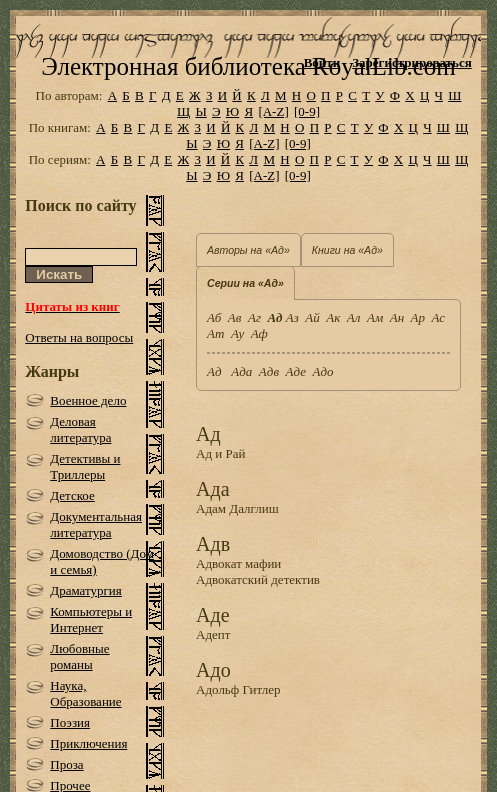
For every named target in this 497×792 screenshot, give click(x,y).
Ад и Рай (220, 453)
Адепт (213, 634)
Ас (439, 317)
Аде (296, 371)
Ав (235, 317)
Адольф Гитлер (238, 689)
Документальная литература (96, 524)
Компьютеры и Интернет (91, 619)
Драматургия (86, 590)
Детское (72, 495)
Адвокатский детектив (258, 579)
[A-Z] (273, 111)
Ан (397, 317)
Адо (322, 371)
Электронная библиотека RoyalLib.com (248, 66)
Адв (269, 371)
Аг (254, 317)
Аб (214, 317)
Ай (312, 317)
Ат (215, 333)
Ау (237, 333)
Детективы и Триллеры (85, 466)
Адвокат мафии (238, 563)
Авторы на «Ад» (248, 250)
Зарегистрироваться (411, 62)
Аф (259, 333)
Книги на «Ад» (347, 250)
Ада (241, 371)
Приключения (88, 743)
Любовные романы (79, 656)
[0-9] (307, 111)
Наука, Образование (85, 693)
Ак (333, 317)
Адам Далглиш (237, 508)
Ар (418, 317)
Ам (375, 317)
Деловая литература (80, 429)
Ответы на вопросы (79, 337)
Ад (216, 371)
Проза (66, 764)
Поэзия (70, 722)
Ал (354, 317)
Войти (322, 62)
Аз (292, 317)
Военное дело (88, 400)
